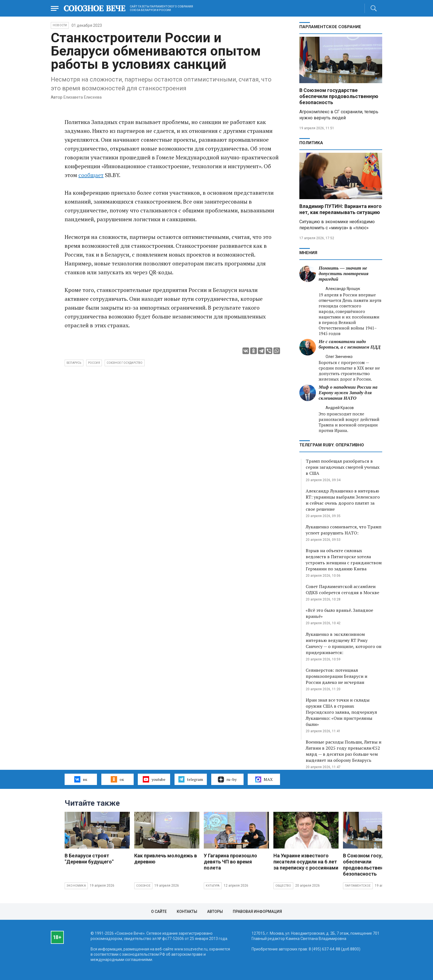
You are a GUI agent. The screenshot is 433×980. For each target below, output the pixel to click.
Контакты (187, 911)
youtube (154, 779)
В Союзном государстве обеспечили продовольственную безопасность (339, 96)
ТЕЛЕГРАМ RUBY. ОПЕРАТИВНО (332, 445)
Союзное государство (125, 363)
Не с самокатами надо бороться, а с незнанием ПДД (350, 344)
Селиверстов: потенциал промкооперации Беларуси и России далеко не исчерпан (336, 676)
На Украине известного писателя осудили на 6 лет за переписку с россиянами (306, 862)
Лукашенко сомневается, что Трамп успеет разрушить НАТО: (344, 530)
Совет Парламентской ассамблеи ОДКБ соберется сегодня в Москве (342, 589)
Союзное (143, 886)
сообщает (91, 175)
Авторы (215, 911)
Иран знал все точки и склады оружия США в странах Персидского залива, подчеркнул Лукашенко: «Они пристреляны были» (341, 712)
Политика (311, 143)
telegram (191, 779)
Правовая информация (257, 911)
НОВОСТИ (60, 25)
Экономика (76, 886)
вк (81, 779)
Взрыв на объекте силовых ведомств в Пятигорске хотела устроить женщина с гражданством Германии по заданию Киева (344, 560)
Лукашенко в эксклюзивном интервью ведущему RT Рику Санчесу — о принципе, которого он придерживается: (344, 643)
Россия (94, 363)
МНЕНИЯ (308, 253)
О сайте (159, 911)
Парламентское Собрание (330, 27)
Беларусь (74, 363)
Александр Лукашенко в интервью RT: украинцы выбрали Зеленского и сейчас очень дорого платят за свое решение (343, 500)
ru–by (227, 779)
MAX (264, 779)
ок (117, 779)
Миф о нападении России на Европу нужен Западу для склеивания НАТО (348, 393)
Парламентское (358, 886)
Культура (213, 886)
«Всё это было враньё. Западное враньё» (339, 613)
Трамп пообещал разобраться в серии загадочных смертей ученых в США (343, 467)
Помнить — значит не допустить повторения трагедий (344, 274)
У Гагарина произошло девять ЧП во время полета (230, 862)
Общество (283, 886)
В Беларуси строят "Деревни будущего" (89, 859)
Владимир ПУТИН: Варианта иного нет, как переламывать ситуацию (340, 209)
